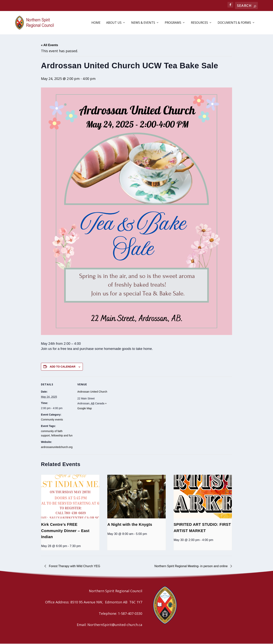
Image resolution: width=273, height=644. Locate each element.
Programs (173, 23)
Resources (199, 23)
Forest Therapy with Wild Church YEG (74, 566)
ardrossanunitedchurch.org (57, 447)
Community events (52, 420)
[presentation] (70, 497)
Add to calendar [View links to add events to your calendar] (63, 367)
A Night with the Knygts (130, 525)
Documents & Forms (234, 23)
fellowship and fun (62, 436)
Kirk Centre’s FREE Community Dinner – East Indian (65, 531)
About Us (114, 23)
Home (96, 23)
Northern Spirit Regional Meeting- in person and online (191, 566)
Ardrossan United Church (92, 392)
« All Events (49, 45)
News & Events (143, 23)
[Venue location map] (134, 403)
